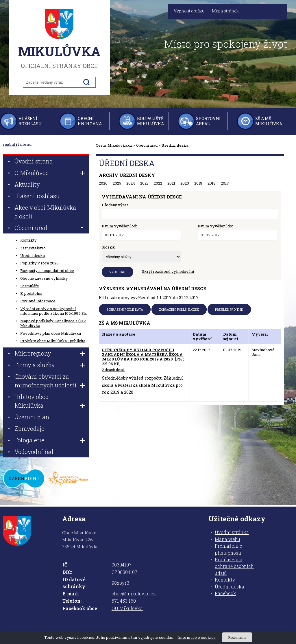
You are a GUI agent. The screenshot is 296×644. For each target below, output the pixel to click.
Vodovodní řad (34, 452)
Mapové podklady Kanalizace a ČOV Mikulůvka (53, 323)
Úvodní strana (34, 161)
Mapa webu (227, 539)
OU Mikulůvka (127, 608)
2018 (212, 183)
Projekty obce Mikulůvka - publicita (53, 341)
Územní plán (32, 417)
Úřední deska (33, 255)
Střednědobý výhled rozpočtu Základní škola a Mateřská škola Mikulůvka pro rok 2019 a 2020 (142, 355)
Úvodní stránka (232, 532)
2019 (198, 183)
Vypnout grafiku (189, 11)
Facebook (225, 593)
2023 (144, 183)
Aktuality (27, 184)
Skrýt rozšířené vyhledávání (168, 271)
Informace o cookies (197, 637)
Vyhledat (118, 272)
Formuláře (30, 286)
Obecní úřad (147, 145)
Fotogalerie (29, 440)
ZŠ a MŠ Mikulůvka (269, 121)
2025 (117, 183)
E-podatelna (31, 293)
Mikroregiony (33, 353)
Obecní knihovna (90, 121)
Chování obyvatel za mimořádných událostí (46, 381)
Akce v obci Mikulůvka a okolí (45, 212)
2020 (185, 183)
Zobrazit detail (113, 370)
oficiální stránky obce (59, 39)
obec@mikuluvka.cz (134, 594)
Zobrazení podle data (125, 309)
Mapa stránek (225, 11)
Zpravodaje (29, 428)
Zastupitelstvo (33, 248)
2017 (225, 183)
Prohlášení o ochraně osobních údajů (234, 566)
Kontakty (28, 240)
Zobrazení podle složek (179, 309)
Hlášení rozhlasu (30, 121)
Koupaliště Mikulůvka (150, 121)
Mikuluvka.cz (120, 145)
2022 (158, 183)
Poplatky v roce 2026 (39, 263)
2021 (171, 183)
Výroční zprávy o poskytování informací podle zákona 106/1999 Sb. (54, 311)
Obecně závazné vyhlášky (44, 278)
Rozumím (237, 637)
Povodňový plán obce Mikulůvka (51, 333)
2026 (103, 183)
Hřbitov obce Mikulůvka (31, 401)
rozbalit (11, 144)
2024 (131, 183)
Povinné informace (38, 301)
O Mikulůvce (32, 173)
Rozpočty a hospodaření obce (47, 271)
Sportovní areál (208, 121)
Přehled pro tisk (229, 309)
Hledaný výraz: (116, 205)
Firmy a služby (35, 365)
